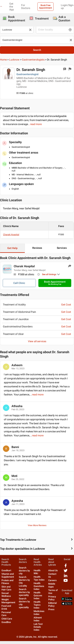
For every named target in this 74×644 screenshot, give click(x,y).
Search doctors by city (24, 571)
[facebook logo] (66, 567)
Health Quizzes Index (38, 595)
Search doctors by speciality (24, 592)
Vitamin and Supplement (8, 575)
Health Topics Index (37, 605)
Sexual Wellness (6, 595)
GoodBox (6, 622)
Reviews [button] (37, 248)
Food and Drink (6, 607)
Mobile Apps (52, 585)
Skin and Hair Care (6, 588)
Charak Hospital (11, 235)
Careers (52, 580)
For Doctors (26, 7)
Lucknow (14, 60)
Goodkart (6, 570)
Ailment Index (38, 619)
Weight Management (8, 601)
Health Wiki (37, 572)
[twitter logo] (66, 572)
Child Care (7, 619)
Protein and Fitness (7, 582)
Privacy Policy (52, 598)
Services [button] (62, 248)
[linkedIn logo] (66, 577)
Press (51, 609)
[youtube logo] (66, 582)
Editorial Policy (52, 604)
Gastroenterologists (33, 60)
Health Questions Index (39, 586)
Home (3, 60)
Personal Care (6, 614)
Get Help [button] (12, 248)
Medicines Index (39, 613)
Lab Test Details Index (38, 627)
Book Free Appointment (45, 7)
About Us (53, 570)
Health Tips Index (39, 578)
